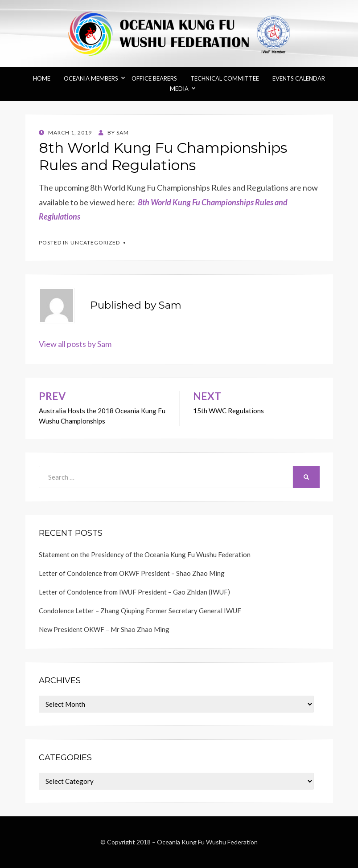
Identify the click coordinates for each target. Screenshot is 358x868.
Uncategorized (95, 242)
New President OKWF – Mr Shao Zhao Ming (104, 629)
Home (42, 78)
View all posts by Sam (75, 344)
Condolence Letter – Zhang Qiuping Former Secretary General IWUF (140, 611)
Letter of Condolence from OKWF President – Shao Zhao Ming (132, 573)
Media (179, 89)
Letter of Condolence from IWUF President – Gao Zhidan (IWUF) (134, 592)
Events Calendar (299, 78)
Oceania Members (91, 78)
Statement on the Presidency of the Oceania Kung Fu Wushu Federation (145, 554)
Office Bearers (154, 78)
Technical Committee (225, 78)
